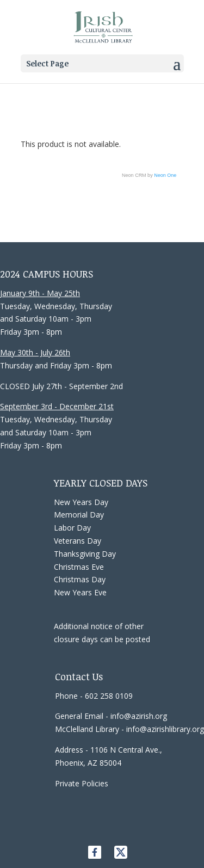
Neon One (165, 175)
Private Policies (82, 783)
